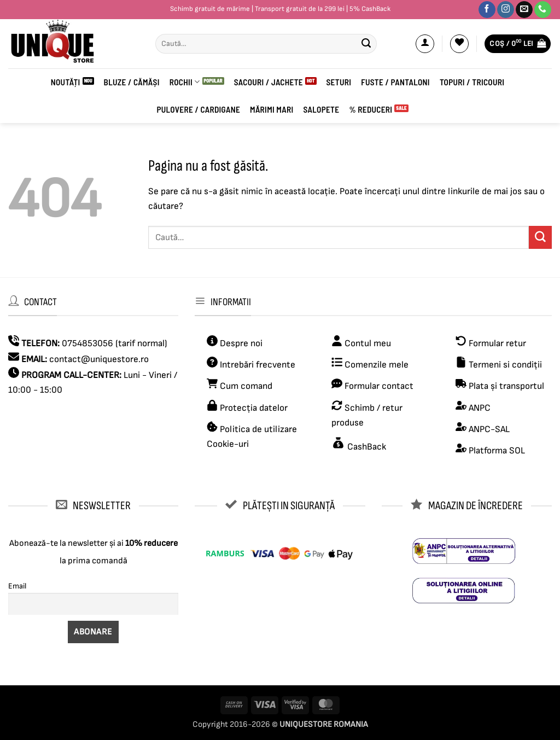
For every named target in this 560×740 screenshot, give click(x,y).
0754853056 (87, 343)
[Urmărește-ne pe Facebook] (487, 10)
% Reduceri (371, 109)
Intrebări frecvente (258, 365)
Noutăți (66, 82)
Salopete (321, 109)
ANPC (480, 408)
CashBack (366, 447)
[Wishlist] (459, 44)
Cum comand (240, 386)
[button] (425, 44)
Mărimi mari (272, 109)
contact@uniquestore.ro (99, 359)
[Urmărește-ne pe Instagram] (506, 10)
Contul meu (368, 343)
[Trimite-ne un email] (524, 10)
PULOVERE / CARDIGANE (198, 109)
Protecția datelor (254, 408)
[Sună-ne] (543, 10)
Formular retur (497, 343)
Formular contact (379, 386)
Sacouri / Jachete (269, 82)
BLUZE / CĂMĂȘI (132, 82)
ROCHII (185, 82)
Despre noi (240, 343)
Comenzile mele (377, 365)
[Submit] (366, 44)
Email (17, 586)
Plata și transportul (505, 386)
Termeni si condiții (505, 365)
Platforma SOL (497, 451)
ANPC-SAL (489, 429)
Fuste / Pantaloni (395, 82)
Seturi (339, 82)
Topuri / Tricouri (472, 82)
